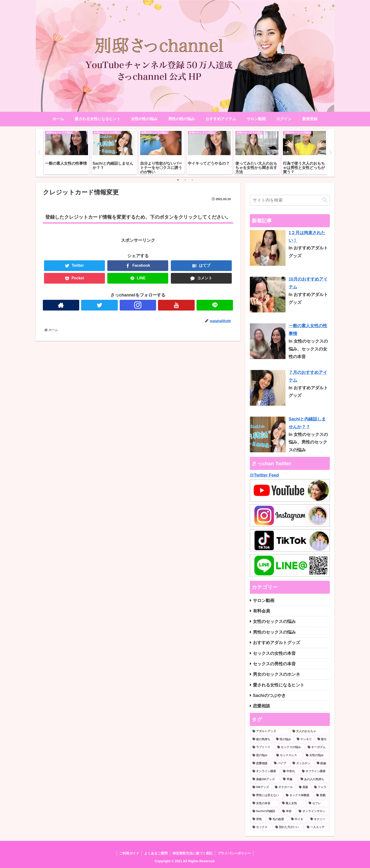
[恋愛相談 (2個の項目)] (261, 764)
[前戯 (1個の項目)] (322, 795)
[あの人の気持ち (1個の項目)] (314, 779)
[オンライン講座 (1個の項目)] (265, 771)
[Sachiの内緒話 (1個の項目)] (265, 811)
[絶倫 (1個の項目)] (322, 764)
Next (331, 153)
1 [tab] (178, 180)
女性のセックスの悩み (274, 621)
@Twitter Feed (264, 475)
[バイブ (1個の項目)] (281, 764)
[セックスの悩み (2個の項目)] (290, 747)
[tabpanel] (67, 152)
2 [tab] (185, 180)
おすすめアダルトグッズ (276, 643)
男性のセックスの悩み (274, 632)
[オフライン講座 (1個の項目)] (315, 771)
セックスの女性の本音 (274, 653)
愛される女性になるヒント (279, 685)
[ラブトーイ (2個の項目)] (262, 747)
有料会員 (261, 611)
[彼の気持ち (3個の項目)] (262, 740)
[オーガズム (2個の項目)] (317, 747)
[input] (290, 200)
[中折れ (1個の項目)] (290, 771)
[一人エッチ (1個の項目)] (317, 827)
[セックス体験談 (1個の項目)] (298, 795)
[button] (325, 200)
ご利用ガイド (129, 853)
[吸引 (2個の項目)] (322, 740)
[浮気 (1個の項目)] (258, 819)
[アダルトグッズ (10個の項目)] (270, 731)
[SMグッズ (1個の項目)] (261, 787)
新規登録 (310, 119)
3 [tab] (192, 180)
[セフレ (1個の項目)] (318, 804)
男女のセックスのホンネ (276, 674)
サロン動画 (264, 601)
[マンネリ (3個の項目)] (304, 740)
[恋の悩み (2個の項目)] (262, 755)
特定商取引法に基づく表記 (192, 853)
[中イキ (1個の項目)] (298, 819)
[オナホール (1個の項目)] (284, 787)
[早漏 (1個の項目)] (289, 779)
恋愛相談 (261, 706)
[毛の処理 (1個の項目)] (277, 819)
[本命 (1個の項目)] (288, 811)
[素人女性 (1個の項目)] (293, 804)
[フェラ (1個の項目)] (321, 787)
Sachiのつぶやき (269, 695)
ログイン (284, 119)
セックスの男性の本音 (274, 664)
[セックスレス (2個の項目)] (288, 755)
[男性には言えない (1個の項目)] (266, 795)
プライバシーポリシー (234, 853)
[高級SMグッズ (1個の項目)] (265, 779)
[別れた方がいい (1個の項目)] (288, 827)
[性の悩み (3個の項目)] (284, 740)
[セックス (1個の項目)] (261, 827)
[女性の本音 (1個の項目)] (265, 804)
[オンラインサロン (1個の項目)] (313, 811)
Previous (39, 153)
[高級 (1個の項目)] (304, 787)
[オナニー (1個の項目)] (319, 819)
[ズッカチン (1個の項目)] (302, 764)
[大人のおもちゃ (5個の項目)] (310, 731)
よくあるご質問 (156, 853)
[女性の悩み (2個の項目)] (316, 755)
